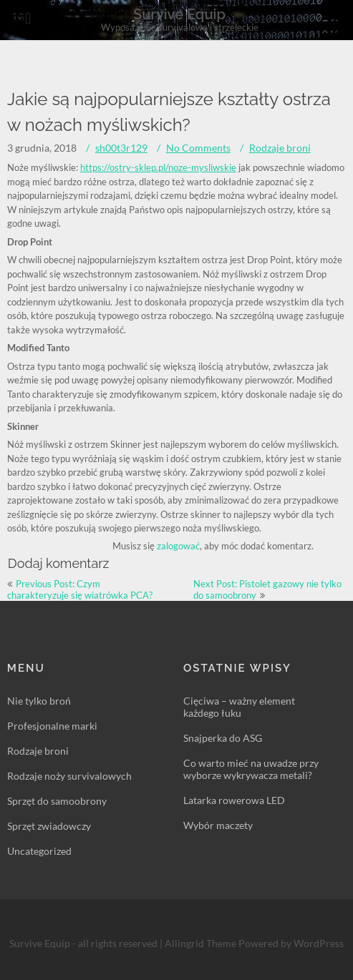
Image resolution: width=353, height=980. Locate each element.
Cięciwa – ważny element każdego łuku (239, 707)
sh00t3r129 (121, 148)
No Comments (198, 148)
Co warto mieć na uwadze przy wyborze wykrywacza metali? (251, 769)
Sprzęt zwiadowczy (49, 826)
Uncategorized (39, 851)
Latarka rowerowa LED (234, 800)
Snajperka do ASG (223, 738)
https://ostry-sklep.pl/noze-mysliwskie (158, 167)
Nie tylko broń (39, 701)
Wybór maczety (218, 825)
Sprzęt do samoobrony (57, 801)
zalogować (178, 546)
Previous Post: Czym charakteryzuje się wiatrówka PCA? (80, 589)
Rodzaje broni (280, 148)
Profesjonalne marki (52, 726)
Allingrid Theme (202, 943)
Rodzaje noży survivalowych (69, 776)
